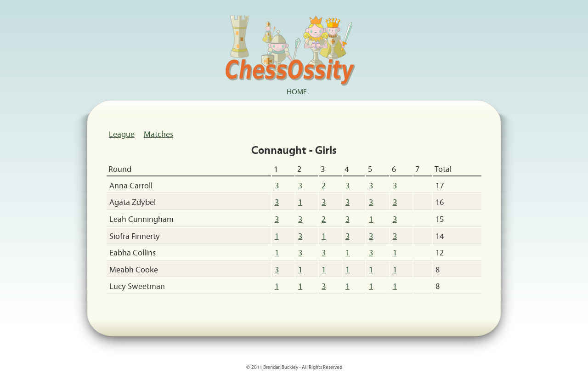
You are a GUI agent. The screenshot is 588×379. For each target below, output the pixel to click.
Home (297, 91)
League (122, 134)
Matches (158, 134)
